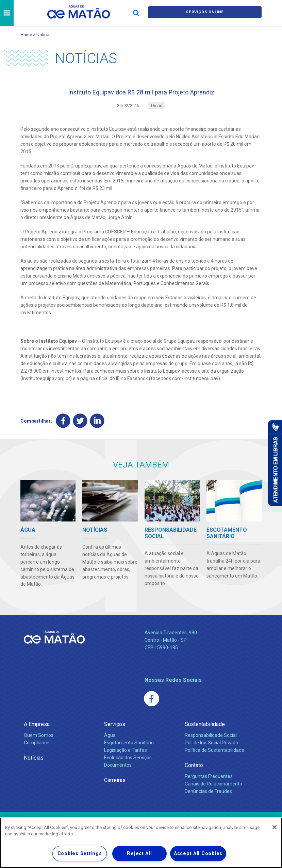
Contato (194, 770)
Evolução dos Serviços (128, 762)
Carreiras (115, 785)
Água (110, 740)
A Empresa (37, 729)
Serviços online (205, 13)
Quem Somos (39, 740)
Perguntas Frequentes (209, 781)
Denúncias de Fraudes (208, 796)
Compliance (37, 747)
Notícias (44, 34)
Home (26, 34)
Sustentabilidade (205, 729)
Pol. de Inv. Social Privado (211, 747)
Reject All (139, 854)
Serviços (115, 729)
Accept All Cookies (198, 854)
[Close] (275, 827)
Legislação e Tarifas (126, 755)
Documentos (118, 770)
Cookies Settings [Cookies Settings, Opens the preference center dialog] (80, 854)
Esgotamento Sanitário (129, 747)
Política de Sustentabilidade (214, 755)
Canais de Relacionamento (213, 789)
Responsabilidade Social (211, 740)
